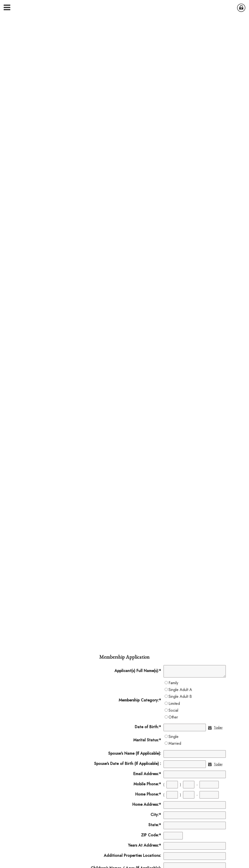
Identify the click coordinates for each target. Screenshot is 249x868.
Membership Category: (140, 700)
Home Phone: (148, 794)
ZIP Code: (151, 835)
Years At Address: (144, 845)
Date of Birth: (148, 727)
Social (173, 710)
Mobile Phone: (147, 784)
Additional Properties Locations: (132, 855)
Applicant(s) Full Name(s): (138, 671)
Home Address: (147, 804)
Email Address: (147, 774)
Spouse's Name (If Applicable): (135, 753)
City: (156, 815)
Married (175, 743)
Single (173, 737)
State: (155, 825)
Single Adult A (180, 690)
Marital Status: (147, 740)
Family (173, 683)
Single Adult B (180, 696)
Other (173, 717)
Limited (174, 704)
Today (218, 727)
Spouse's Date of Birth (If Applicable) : (128, 764)
